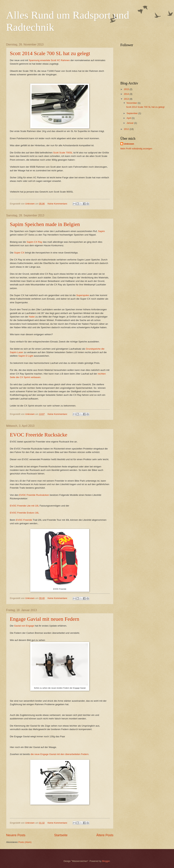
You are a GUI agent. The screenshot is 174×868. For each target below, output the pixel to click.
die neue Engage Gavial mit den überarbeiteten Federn (60, 754)
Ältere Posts (105, 835)
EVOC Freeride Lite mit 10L (24, 506)
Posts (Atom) (25, 842)
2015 (127, 89)
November (132, 103)
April (129, 118)
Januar (130, 123)
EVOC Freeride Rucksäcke (39, 435)
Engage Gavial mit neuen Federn (45, 619)
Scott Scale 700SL (63, 153)
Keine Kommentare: (58, 204)
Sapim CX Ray (34, 242)
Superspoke (83, 295)
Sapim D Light (26, 356)
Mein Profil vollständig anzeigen (136, 149)
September (132, 113)
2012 (127, 129)
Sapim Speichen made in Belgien (45, 224)
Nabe (32, 317)
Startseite (61, 835)
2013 (127, 99)
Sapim (101, 231)
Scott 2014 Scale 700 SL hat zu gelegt (50, 53)
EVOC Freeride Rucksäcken (34, 495)
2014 (127, 94)
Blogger (106, 861)
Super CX (19, 253)
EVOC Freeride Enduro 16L (24, 513)
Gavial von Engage (24, 626)
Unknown (129, 144)
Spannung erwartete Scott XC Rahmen (49, 60)
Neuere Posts (16, 835)
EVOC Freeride (24, 520)
